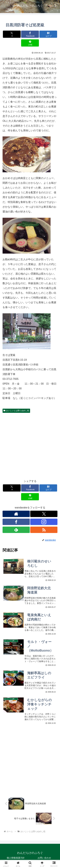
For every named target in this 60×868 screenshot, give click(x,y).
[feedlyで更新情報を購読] (16, 530)
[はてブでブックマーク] (48, 34)
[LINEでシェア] (30, 43)
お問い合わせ (44, 858)
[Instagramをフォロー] (44, 522)
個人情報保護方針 (16, 858)
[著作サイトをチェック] (16, 514)
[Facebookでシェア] (30, 34)
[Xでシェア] (12, 34)
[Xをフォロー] (44, 514)
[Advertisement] (30, 446)
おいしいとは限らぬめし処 (16, 411)
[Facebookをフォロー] (16, 522)
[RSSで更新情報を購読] (44, 530)
